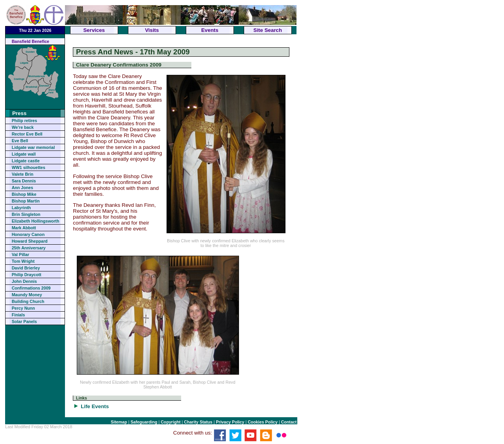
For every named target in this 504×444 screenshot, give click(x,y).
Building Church (28, 301)
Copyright (170, 422)
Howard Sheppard (30, 241)
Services (94, 30)
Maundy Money (27, 295)
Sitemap (119, 422)
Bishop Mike (24, 194)
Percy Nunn (23, 308)
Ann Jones (22, 188)
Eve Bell (20, 141)
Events (210, 30)
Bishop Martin (26, 201)
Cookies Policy (263, 422)
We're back (23, 127)
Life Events (95, 406)
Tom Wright (23, 261)
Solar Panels (24, 321)
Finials (19, 315)
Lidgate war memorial (33, 147)
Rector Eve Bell (27, 134)
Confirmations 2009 (31, 288)
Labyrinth (21, 208)
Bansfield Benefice (31, 41)
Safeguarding (144, 422)
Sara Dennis (24, 181)
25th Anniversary (29, 248)
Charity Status (198, 422)
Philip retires (25, 121)
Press (19, 113)
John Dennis (24, 281)
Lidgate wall (24, 154)
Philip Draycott (27, 275)
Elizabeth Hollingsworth (36, 221)
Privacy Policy (230, 422)
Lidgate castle (26, 161)
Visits (152, 30)
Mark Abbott (24, 228)
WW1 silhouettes (29, 167)
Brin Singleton (26, 214)
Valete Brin (23, 174)
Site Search (268, 30)
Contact (289, 422)
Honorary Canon (28, 234)
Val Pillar (20, 255)
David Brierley (26, 268)
